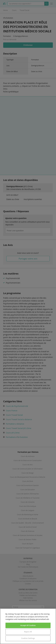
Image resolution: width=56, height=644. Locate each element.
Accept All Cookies (28, 625)
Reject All (28, 632)
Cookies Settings (28, 638)
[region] (28, 626)
